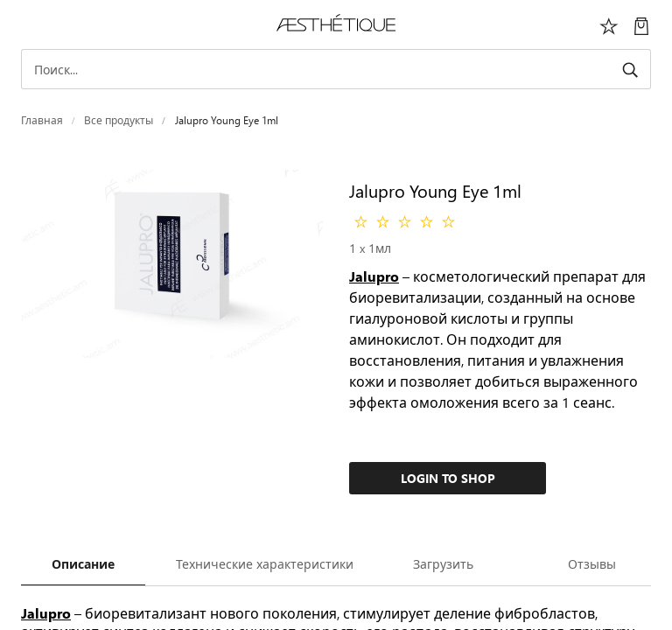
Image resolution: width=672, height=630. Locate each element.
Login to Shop (448, 478)
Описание (83, 564)
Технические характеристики (265, 564)
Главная (42, 120)
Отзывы (592, 564)
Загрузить (443, 564)
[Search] (336, 69)
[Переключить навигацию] (31, 24)
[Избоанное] (609, 24)
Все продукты (119, 120)
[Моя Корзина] (641, 24)
